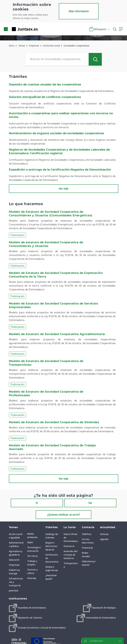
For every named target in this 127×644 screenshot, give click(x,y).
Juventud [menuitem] (13, 590)
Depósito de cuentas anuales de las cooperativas (45, 85)
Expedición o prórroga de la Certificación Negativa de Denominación (60, 170)
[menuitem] (27, 608)
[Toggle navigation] (42, 29)
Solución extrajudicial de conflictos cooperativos (45, 97)
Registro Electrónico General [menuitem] (51, 546)
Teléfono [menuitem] (87, 534)
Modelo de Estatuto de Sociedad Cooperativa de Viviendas (54, 422)
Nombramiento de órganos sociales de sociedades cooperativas (56, 133)
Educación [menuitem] (14, 560)
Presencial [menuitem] (87, 548)
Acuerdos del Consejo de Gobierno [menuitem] (71, 555)
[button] (99, 29)
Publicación (18, 235)
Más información (79, 11)
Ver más (63, 189)
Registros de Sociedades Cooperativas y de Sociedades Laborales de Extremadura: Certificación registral (59, 152)
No (90, 503)
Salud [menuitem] (30, 542)
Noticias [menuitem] (104, 534)
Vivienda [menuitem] (32, 578)
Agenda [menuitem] (104, 539)
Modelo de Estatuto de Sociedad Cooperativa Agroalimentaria (57, 334)
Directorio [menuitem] (69, 546)
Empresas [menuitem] (14, 565)
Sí (37, 503)
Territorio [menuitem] (33, 556)
